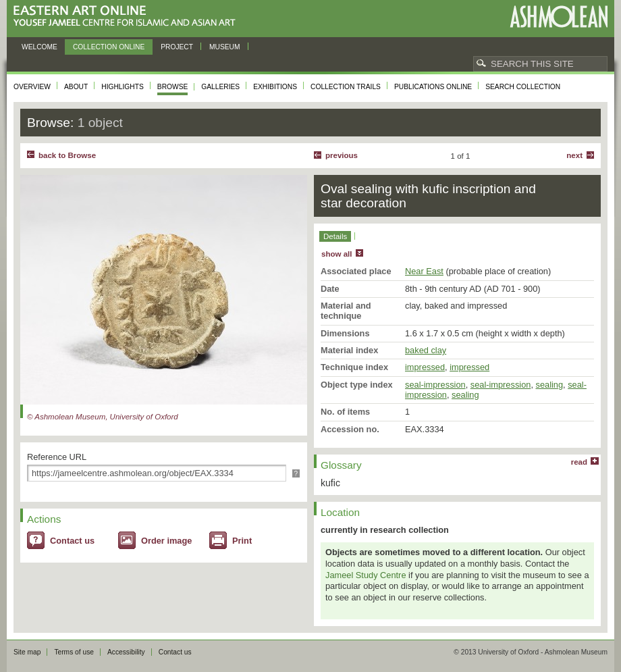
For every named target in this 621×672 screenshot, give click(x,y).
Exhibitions (275, 87)
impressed (425, 367)
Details (335, 236)
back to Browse (67, 155)
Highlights (123, 87)
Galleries (220, 87)
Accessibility (126, 652)
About (76, 87)
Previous (342, 155)
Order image (166, 541)
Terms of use (74, 652)
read (579, 462)
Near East (424, 271)
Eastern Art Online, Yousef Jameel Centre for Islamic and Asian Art (128, 17)
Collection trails (346, 87)
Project (177, 47)
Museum (225, 47)
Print (242, 541)
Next (574, 155)
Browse (173, 87)
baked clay (426, 350)
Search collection (523, 87)
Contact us (72, 541)
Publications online (433, 87)
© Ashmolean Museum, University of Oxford (103, 417)
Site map (27, 652)
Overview (32, 87)
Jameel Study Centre (366, 575)
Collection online (109, 47)
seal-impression (435, 385)
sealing (550, 385)
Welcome (39, 47)
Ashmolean (559, 17)
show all (336, 254)
